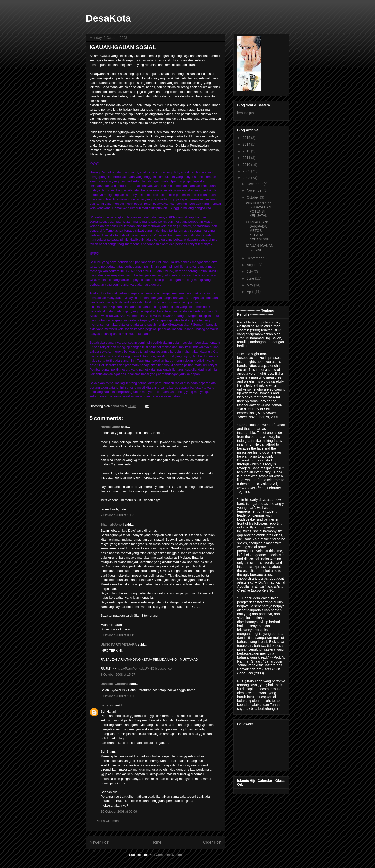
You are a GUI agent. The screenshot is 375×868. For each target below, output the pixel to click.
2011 (247, 158)
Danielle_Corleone (115, 684)
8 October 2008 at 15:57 (118, 674)
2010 (247, 165)
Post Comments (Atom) (165, 855)
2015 (247, 138)
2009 (247, 171)
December (255, 184)
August (252, 265)
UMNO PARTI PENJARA (119, 644)
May (250, 285)
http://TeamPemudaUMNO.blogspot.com (146, 669)
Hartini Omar (110, 427)
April (250, 292)
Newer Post (100, 842)
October (253, 197)
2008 (247, 178)
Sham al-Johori (112, 524)
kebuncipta (246, 113)
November (255, 190)
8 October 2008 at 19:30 (118, 696)
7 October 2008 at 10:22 (118, 515)
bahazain (108, 705)
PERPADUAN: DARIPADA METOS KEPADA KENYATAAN (258, 230)
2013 (247, 151)
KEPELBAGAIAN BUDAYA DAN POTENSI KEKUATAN (259, 209)
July (250, 272)
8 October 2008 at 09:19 (118, 635)
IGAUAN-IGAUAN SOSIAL (260, 248)
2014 (247, 144)
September (255, 258)
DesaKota (108, 18)
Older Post (212, 842)
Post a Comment (108, 821)
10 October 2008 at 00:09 (119, 811)
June (251, 278)
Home (156, 842)
